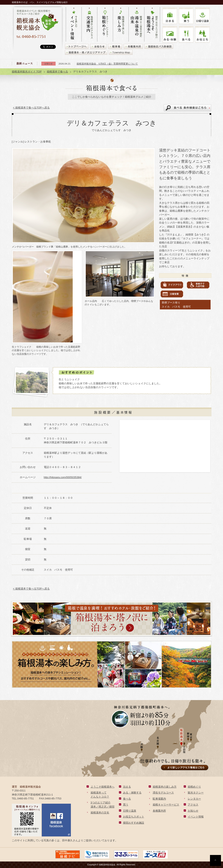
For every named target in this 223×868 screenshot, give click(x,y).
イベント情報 (196, 817)
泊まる (170, 16)
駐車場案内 (159, 799)
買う (186, 16)
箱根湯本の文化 (100, 813)
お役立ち (202, 34)
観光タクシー (196, 793)
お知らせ (193, 811)
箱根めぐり (194, 787)
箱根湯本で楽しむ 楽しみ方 (121, 25)
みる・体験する (132, 793)
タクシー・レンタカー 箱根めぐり (105, 25)
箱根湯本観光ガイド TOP (27, 72)
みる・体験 (170, 34)
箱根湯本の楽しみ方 (165, 787)
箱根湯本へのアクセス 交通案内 (89, 25)
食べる (186, 34)
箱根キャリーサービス (166, 805)
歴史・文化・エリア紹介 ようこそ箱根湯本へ (152, 25)
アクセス (193, 805)
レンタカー (194, 799)
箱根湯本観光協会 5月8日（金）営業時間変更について (107, 64)
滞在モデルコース (163, 793)
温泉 (202, 16)
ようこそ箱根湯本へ (103, 787)
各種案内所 (159, 811)
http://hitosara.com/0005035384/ (63, 477)
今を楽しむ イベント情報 (74, 25)
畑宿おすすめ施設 (134, 823)
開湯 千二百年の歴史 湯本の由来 (136, 25)
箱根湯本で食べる (57, 72)
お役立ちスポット (134, 817)
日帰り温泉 (130, 811)
